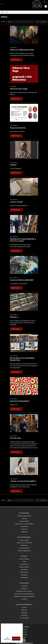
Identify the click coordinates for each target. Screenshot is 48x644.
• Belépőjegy (24, 532)
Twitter (25, 637)
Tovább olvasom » (16, 60)
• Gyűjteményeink (24, 572)
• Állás (24, 562)
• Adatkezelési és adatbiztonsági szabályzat (24, 596)
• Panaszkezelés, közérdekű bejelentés (24, 594)
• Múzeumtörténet (24, 564)
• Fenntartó (24, 607)
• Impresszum (24, 588)
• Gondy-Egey (24, 586)
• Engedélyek (24, 613)
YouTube (25, 632)
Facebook (25, 629)
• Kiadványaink (24, 575)
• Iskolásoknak (24, 545)
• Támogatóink (24, 615)
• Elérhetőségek (24, 527)
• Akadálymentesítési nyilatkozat (24, 591)
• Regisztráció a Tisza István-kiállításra (24, 524)
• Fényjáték (24, 519)
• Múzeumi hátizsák (24, 521)
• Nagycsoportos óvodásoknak (24, 543)
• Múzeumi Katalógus (24, 559)
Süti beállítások (7, 639)
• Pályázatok (24, 610)
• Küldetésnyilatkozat (24, 567)
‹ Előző (9, 22)
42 (38, 22)
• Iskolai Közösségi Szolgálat (24, 516)
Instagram (25, 634)
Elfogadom (16, 639)
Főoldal (2, 12)
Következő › (44, 22)
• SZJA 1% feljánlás (24, 618)
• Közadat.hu (24, 599)
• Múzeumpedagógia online (24, 551)
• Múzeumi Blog (24, 578)
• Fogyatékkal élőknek (24, 548)
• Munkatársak (24, 570)
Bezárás (20, 626)
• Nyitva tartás (24, 529)
